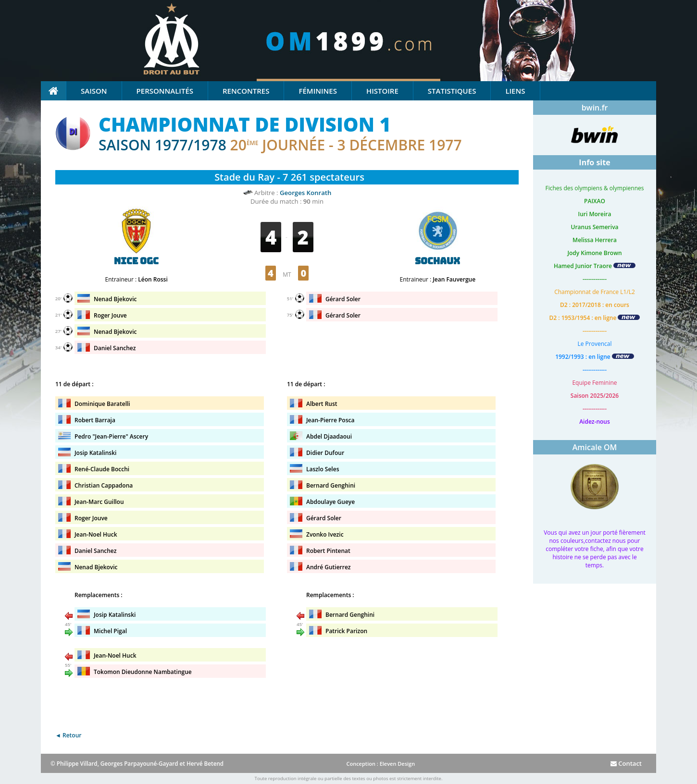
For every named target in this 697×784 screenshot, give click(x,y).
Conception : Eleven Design (380, 764)
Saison (94, 91)
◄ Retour (68, 735)
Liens (515, 91)
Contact (626, 763)
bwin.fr (595, 108)
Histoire (382, 91)
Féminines (317, 91)
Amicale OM (595, 447)
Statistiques (452, 91)
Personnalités (165, 91)
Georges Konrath (305, 193)
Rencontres (246, 91)
